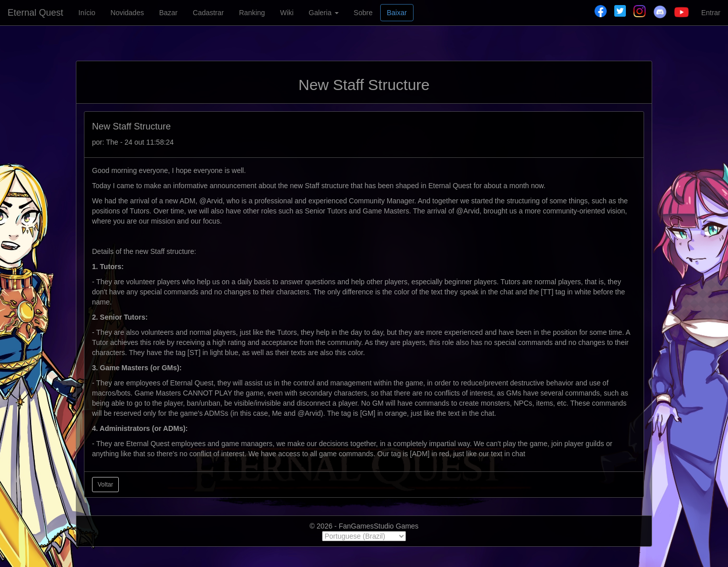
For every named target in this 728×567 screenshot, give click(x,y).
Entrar (711, 13)
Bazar (169, 13)
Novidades (127, 13)
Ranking (252, 13)
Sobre (363, 13)
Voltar (105, 485)
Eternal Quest (35, 13)
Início (87, 13)
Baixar (397, 13)
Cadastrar (208, 13)
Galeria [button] (324, 13)
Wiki (287, 13)
